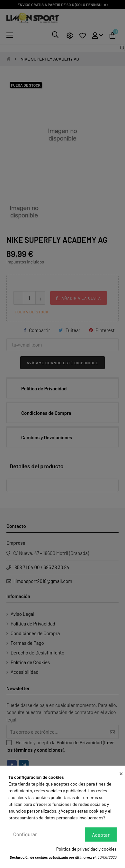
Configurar (25, 834)
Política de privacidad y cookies (86, 849)
